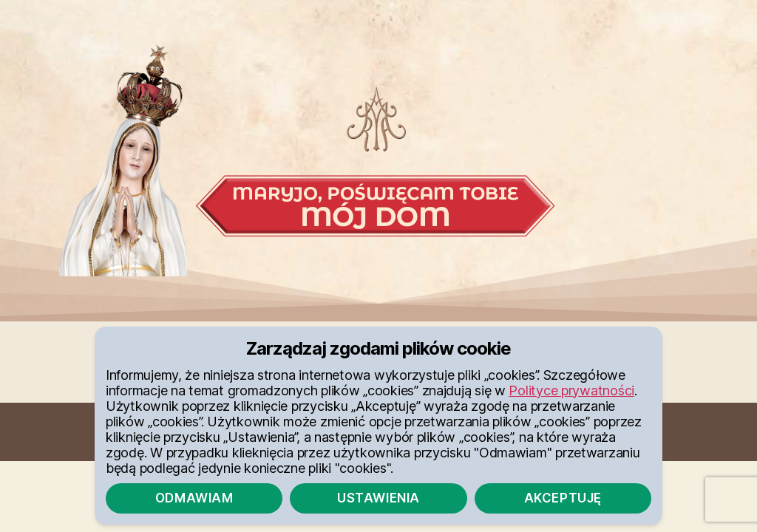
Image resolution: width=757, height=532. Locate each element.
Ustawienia (378, 498)
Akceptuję (563, 498)
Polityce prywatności (571, 391)
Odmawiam (194, 498)
